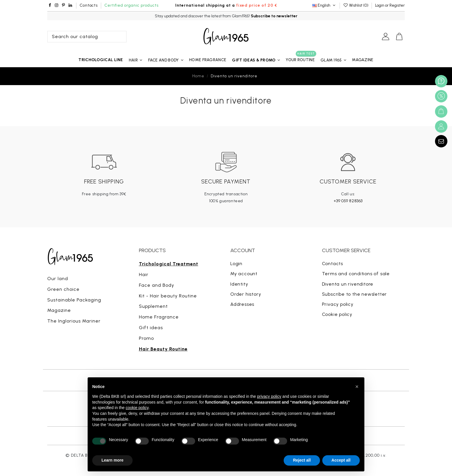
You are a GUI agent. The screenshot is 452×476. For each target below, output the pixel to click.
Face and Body (157, 285)
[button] (256, 60)
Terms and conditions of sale (356, 274)
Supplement (153, 306)
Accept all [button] (341, 460)
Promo (146, 338)
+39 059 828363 (348, 201)
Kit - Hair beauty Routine (168, 296)
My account (244, 274)
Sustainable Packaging (74, 300)
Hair (144, 274)
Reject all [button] (302, 460)
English (324, 5)
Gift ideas (151, 328)
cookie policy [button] (137, 408)
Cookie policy (337, 314)
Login (236, 264)
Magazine (59, 310)
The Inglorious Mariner (74, 321)
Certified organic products (131, 5)
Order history (246, 294)
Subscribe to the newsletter (355, 294)
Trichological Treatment (169, 264)
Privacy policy (338, 304)
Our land (58, 279)
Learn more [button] (112, 460)
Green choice (63, 289)
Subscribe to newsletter (274, 16)
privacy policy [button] (269, 396)
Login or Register (390, 5)
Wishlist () (356, 5)
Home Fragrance (159, 317)
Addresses (242, 304)
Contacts (88, 5)
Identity (239, 284)
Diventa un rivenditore (348, 284)
